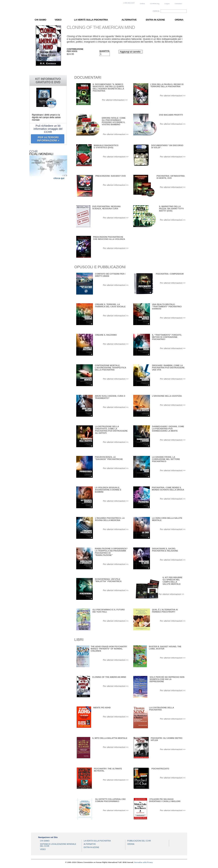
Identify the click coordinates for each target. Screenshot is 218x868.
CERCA (156, 11)
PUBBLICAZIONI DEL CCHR (139, 841)
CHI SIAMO (40, 20)
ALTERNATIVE (129, 20)
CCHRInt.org (155, 4)
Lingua (167, 4)
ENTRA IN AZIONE (155, 20)
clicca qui (59, 178)
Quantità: (105, 51)
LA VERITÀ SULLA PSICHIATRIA (91, 20)
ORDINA (179, 20)
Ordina (142, 4)
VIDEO (58, 20)
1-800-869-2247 (129, 3)
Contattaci (178, 4)
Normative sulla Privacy (143, 862)
